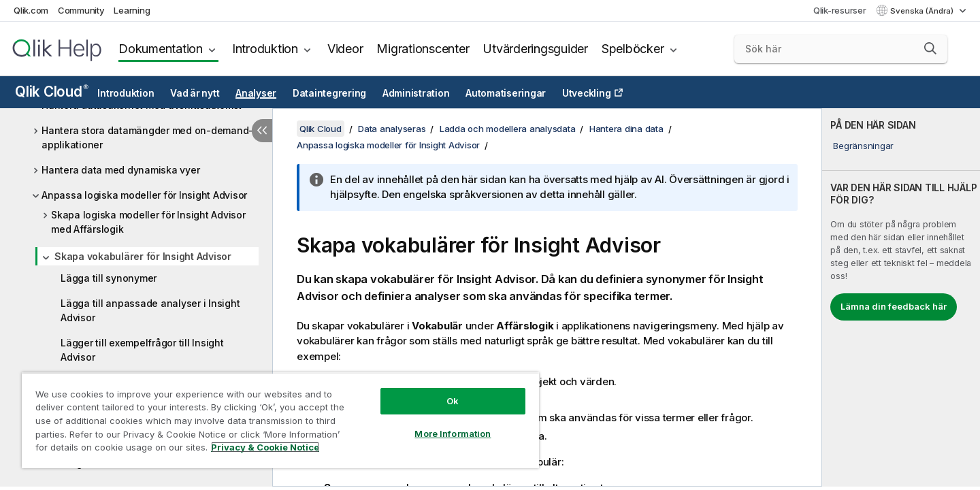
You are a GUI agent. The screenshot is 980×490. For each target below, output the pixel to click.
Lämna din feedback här (894, 306)
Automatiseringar (506, 93)
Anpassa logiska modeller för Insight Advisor (144, 195)
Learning (132, 10)
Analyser (256, 93)
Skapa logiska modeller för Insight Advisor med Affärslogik (148, 222)
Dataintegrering (329, 93)
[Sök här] (841, 49)
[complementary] (901, 297)
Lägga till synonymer (109, 278)
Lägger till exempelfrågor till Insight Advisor (142, 350)
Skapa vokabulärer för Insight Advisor (143, 256)
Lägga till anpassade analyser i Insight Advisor (150, 310)
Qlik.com (31, 10)
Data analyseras (392, 129)
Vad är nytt (195, 93)
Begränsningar (863, 146)
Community (81, 10)
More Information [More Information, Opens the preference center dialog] (453, 434)
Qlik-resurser (840, 10)
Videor (345, 49)
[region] (280, 420)
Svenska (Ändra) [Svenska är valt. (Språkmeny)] (923, 11)
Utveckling (587, 93)
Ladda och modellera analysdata (508, 129)
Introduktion (265, 49)
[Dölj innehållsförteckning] (262, 131)
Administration (416, 93)
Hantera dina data (626, 129)
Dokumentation (161, 49)
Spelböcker (633, 49)
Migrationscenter (423, 49)
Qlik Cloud (52, 92)
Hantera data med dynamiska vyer (120, 170)
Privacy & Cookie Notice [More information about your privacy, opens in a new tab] (265, 447)
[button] (930, 48)
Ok (453, 401)
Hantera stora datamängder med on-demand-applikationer (147, 137)
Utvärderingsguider (535, 49)
